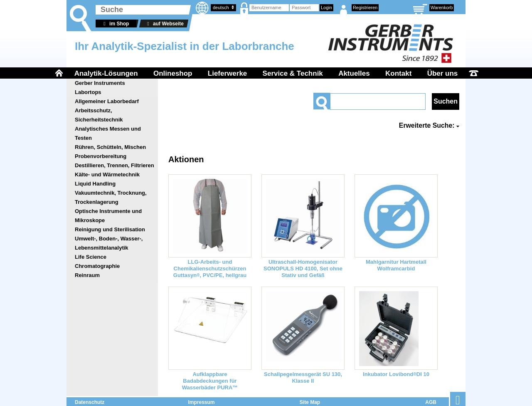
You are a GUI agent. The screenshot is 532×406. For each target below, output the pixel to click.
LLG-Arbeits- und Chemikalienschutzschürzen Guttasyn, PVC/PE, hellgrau (210, 269)
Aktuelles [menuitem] (354, 73)
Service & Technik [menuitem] (293, 73)
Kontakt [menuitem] (398, 73)
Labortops (88, 92)
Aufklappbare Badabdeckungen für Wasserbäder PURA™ (210, 381)
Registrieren (365, 7)
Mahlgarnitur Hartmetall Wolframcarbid (396, 265)
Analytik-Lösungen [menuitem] (106, 73)
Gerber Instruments (100, 83)
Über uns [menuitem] (443, 73)
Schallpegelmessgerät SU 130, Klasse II (303, 378)
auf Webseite (164, 24)
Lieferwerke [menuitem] (228, 73)
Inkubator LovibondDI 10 (396, 374)
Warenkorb (442, 7)
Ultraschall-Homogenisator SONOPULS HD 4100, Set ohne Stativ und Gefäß (303, 269)
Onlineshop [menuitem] (173, 73)
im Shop (115, 24)
